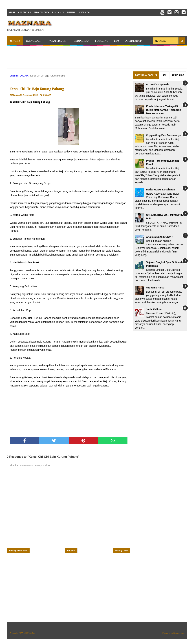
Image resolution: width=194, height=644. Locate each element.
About (12, 12)
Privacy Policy (41, 12)
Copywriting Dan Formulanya (164, 135)
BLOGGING (102, 41)
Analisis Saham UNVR (159, 237)
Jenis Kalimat (154, 309)
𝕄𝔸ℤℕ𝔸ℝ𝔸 (29, 633)
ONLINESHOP (133, 41)
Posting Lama (122, 551)
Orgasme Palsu (155, 288)
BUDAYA (47, 95)
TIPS (117, 41)
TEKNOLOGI (33, 41)
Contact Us (24, 12)
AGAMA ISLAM (57, 41)
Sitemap (71, 12)
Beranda (71, 551)
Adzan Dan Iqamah (157, 84)
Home (15, 41)
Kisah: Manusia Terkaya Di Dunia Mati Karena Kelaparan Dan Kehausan (164, 110)
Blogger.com (179, 633)
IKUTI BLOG (84, 12)
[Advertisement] (122, 25)
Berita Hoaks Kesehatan (160, 190)
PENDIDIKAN (82, 41)
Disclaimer (58, 12)
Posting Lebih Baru (18, 551)
